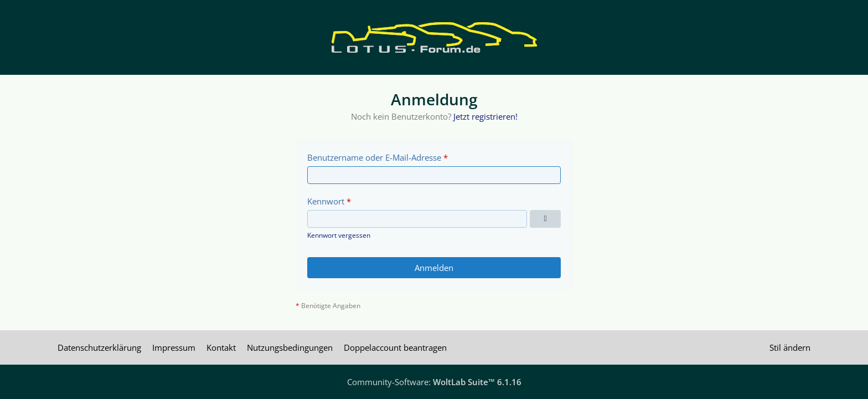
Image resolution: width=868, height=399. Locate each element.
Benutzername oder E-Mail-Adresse (374, 157)
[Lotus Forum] (434, 37)
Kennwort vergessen (339, 235)
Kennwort (326, 201)
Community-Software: (434, 382)
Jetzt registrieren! (485, 116)
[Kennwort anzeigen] (545, 219)
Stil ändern (790, 347)
